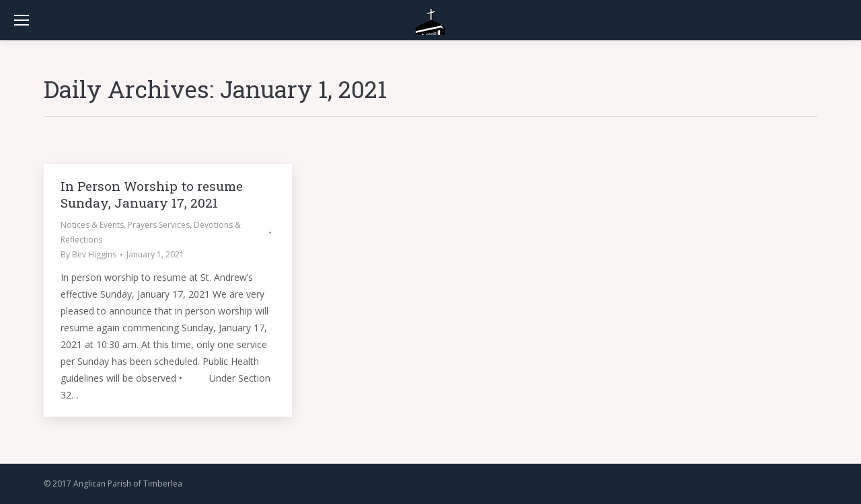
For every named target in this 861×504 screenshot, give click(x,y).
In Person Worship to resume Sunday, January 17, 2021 (152, 194)
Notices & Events (92, 225)
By (88, 254)
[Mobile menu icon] (22, 20)
